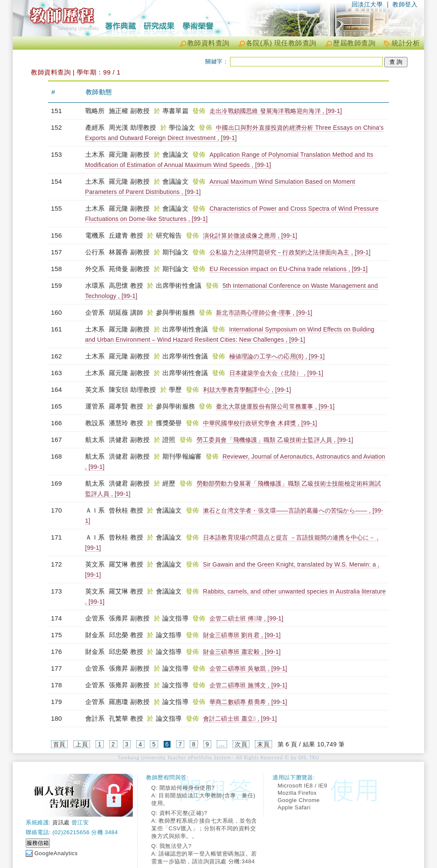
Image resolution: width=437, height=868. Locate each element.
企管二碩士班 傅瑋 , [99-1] (246, 618)
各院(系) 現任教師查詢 (281, 43)
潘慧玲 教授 (126, 423)
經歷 (170, 483)
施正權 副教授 (129, 111)
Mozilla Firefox (297, 793)
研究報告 (170, 235)
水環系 (96, 285)
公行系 (96, 252)
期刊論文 (176, 252)
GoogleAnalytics (56, 853)
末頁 (263, 744)
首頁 (59, 744)
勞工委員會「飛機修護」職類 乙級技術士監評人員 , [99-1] (275, 440)
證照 (170, 440)
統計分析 (406, 43)
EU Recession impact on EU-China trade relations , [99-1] (289, 269)
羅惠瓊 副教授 (129, 702)
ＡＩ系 (96, 510)
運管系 (96, 406)
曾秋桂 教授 (126, 510)
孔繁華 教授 (126, 718)
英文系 (96, 389)
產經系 (96, 127)
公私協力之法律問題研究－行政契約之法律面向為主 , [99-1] (290, 252)
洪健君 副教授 (129, 440)
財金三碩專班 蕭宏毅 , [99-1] (242, 652)
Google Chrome (299, 800)
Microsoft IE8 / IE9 (302, 786)
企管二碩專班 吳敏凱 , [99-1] (248, 668)
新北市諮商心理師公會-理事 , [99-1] (264, 313)
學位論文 (183, 127)
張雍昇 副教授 (129, 618)
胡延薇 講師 (126, 312)
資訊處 (61, 822)
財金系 (96, 635)
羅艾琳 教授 (126, 564)
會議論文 (176, 154)
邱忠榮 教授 (126, 635)
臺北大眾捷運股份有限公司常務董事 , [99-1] (275, 406)
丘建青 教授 (126, 235)
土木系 (96, 154)
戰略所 (96, 111)
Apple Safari (294, 807)
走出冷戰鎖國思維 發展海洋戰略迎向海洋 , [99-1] (276, 111)
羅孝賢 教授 (126, 406)
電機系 (96, 235)
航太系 (96, 440)
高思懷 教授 (126, 285)
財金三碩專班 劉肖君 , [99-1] (242, 635)
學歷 (176, 389)
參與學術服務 (177, 312)
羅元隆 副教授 (129, 154)
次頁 (241, 744)
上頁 (82, 744)
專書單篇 (176, 111)
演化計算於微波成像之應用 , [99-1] (250, 236)
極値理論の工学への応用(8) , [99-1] (277, 356)
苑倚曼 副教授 (129, 269)
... (222, 744)
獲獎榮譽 (170, 423)
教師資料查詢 (208, 43)
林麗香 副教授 (129, 252)
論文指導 (176, 618)
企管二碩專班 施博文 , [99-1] (248, 685)
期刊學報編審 (183, 456)
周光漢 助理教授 (133, 127)
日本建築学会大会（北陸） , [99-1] (276, 373)
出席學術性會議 (180, 285)
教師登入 (405, 4)
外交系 (96, 269)
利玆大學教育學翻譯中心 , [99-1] (247, 390)
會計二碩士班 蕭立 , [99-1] (240, 719)
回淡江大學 (367, 4)
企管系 (96, 312)
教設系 (96, 423)
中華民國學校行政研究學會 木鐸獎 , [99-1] (260, 423)
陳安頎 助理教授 (133, 389)
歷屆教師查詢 (354, 43)
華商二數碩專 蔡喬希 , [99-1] (248, 702)
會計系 (96, 718)
